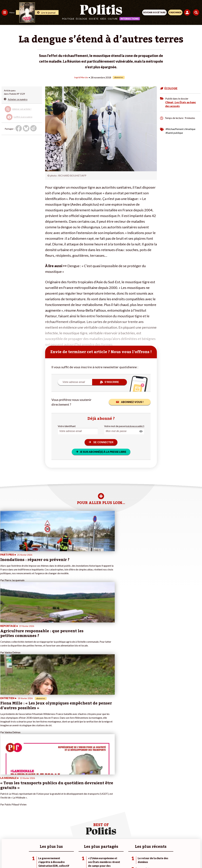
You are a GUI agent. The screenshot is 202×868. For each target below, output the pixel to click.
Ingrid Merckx (81, 77)
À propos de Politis (36, 814)
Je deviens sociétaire (37, 801)
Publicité (150, 846)
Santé (16, 804)
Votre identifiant (67, 426)
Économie (18, 797)
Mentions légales (53, 846)
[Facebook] (60, 857)
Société (94, 19)
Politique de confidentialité (127, 846)
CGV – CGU (102, 846)
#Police (55, 797)
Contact (36, 846)
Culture (113, 19)
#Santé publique (174, 133)
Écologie (82, 19)
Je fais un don (33, 797)
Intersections (130, 19)
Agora (5, 794)
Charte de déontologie (79, 846)
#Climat (55, 794)
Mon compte (33, 817)
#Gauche (56, 801)
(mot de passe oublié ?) (135, 426)
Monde (5, 814)
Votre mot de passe (115, 426)
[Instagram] (89, 857)
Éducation (18, 801)
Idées (103, 19)
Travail (16, 794)
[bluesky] (70, 857)
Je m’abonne (33, 804)
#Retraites (57, 804)
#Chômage (57, 807)
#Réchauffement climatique (180, 129)
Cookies (164, 846)
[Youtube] (80, 857)
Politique (68, 19)
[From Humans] (99, 857)
